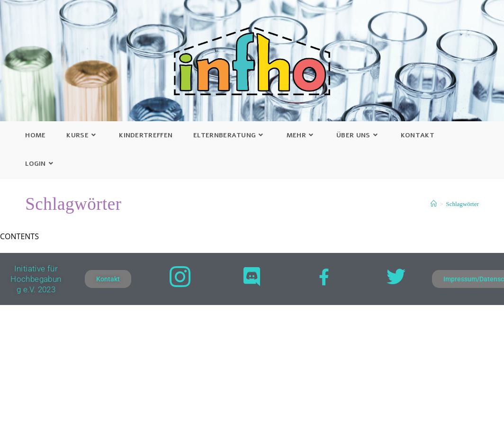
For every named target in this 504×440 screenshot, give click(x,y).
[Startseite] (434, 204)
